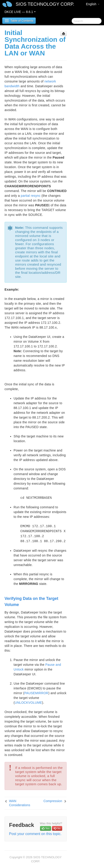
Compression (53, 801)
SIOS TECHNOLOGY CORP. (45, 4)
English (93, 4)
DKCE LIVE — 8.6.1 (20, 12)
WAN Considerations (20, 803)
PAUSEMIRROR (37, 693)
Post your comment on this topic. (35, 834)
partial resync (31, 196)
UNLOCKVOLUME (28, 703)
